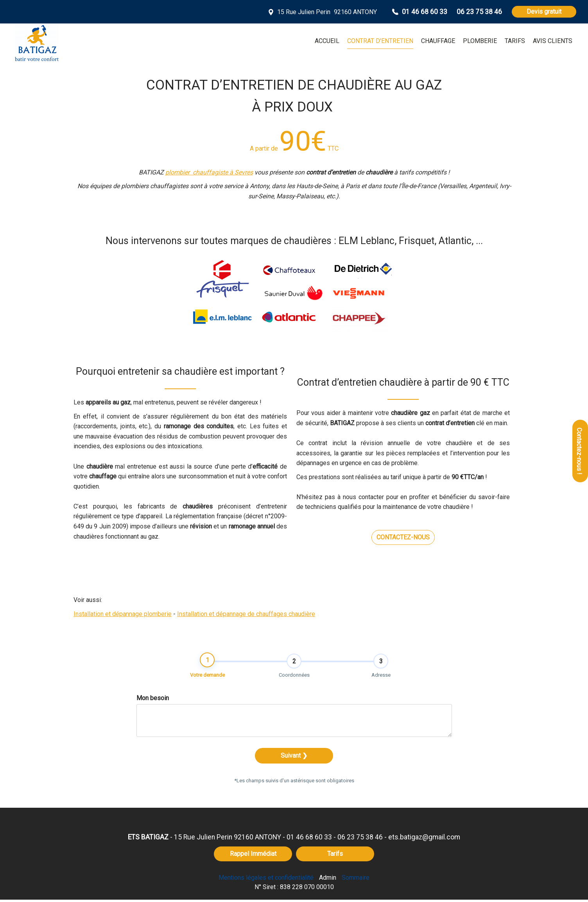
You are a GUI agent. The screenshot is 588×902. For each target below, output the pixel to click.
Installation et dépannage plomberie (123, 614)
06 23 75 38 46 (360, 839)
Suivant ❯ (294, 758)
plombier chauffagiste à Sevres (209, 172)
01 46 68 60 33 (309, 839)
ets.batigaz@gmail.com (424, 839)
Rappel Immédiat (253, 856)
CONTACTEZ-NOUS (403, 537)
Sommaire (356, 880)
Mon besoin (153, 700)
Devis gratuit (544, 12)
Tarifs (335, 856)
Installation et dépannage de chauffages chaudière (246, 614)
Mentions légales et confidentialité (266, 880)
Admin (328, 880)
